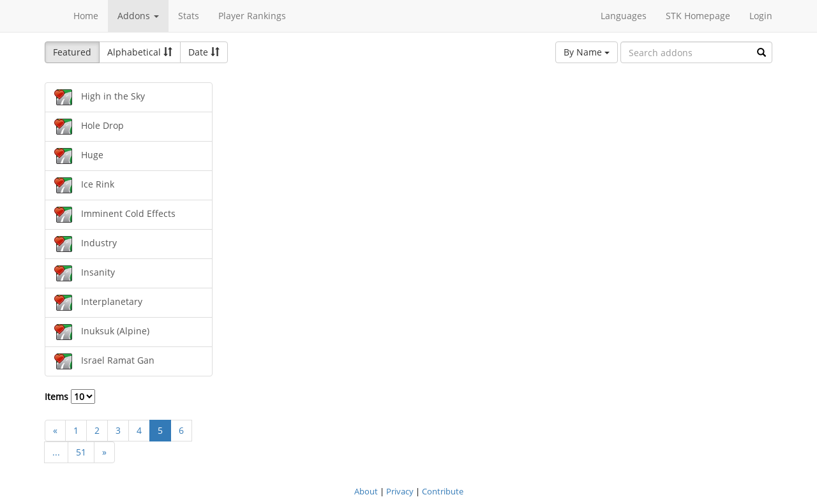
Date (204, 52)
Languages (624, 16)
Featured (72, 52)
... (56, 452)
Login (761, 16)
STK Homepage (698, 16)
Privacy (400, 491)
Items (70, 397)
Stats (189, 16)
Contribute (443, 491)
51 (81, 452)
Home (86, 16)
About (366, 491)
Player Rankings (252, 16)
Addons (138, 16)
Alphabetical (140, 52)
